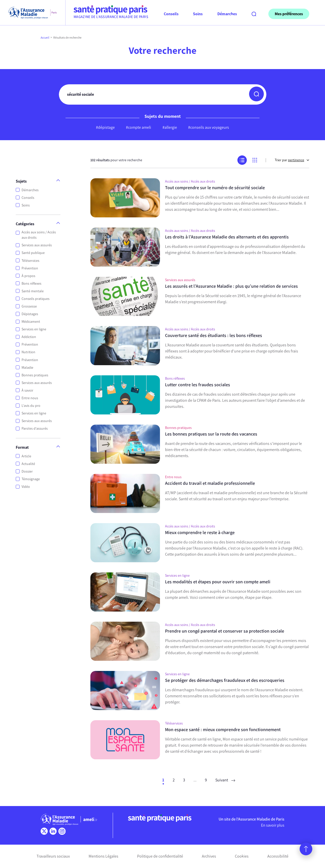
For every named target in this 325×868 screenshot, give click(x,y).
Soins (26, 205)
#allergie (170, 127)
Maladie (27, 368)
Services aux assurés (37, 245)
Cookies (242, 856)
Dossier (27, 471)
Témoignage (31, 479)
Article (26, 456)
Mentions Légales (103, 856)
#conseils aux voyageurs (209, 127)
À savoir (27, 390)
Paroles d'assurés (35, 429)
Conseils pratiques (36, 299)
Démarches (30, 190)
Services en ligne (34, 329)
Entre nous (30, 398)
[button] (256, 94)
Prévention (30, 268)
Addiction (29, 337)
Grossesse (29, 306)
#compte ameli (139, 127)
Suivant (225, 780)
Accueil (45, 38)
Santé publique (33, 253)
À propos (28, 276)
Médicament (31, 322)
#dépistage (105, 127)
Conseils (28, 198)
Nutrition (28, 352)
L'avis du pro (31, 406)
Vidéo (26, 487)
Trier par (292, 160)
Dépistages (30, 314)
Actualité (28, 464)
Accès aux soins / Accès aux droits (39, 235)
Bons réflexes (31, 284)
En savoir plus (273, 825)
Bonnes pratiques (35, 375)
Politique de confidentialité (160, 856)
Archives (209, 856)
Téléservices (30, 261)
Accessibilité (278, 856)
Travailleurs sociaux (53, 856)
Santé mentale (33, 291)
